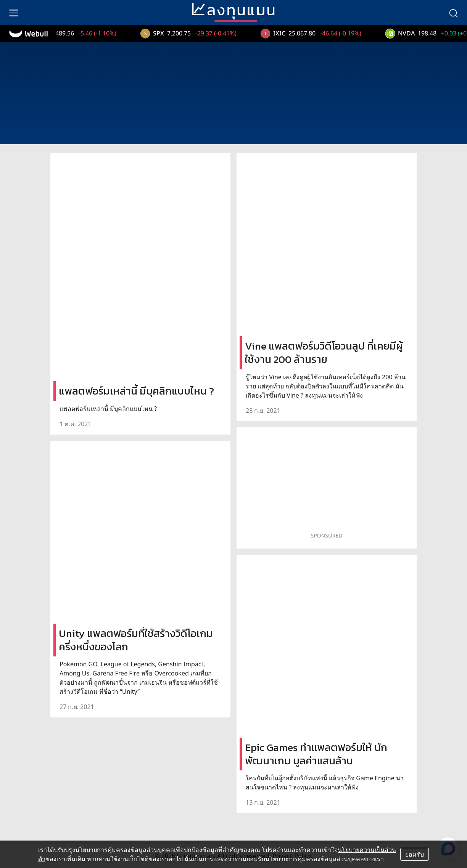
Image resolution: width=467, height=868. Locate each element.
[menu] (14, 13)
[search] (453, 13)
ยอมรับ (415, 854)
